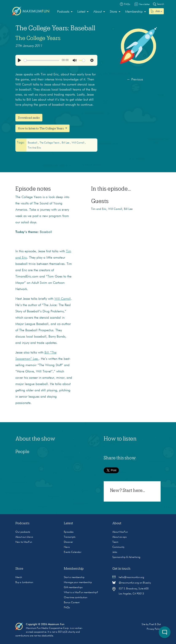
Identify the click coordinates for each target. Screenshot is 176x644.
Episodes (69, 532)
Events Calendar (73, 552)
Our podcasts (23, 532)
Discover (68, 542)
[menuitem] (65, 12)
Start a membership (74, 577)
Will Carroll (63, 299)
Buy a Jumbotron (24, 582)
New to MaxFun (24, 542)
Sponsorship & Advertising (126, 557)
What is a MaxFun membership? (81, 593)
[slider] (42, 60)
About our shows (24, 537)
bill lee (66, 143)
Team (115, 542)
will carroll (78, 143)
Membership (134, 12)
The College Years (38, 38)
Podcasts (63, 12)
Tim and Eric (34, 148)
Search (159, 4)
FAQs (67, 608)
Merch (19, 577)
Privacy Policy (154, 629)
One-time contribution (76, 598)
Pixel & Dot (155, 624)
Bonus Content (72, 603)
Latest (81, 12)
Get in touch (121, 569)
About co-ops (120, 537)
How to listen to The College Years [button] (41, 128)
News (67, 547)
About (98, 12)
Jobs (115, 552)
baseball (33, 143)
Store (113, 12)
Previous (135, 80)
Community (118, 547)
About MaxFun (120, 532)
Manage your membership (78, 582)
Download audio (29, 118)
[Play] (19, 60)
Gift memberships (73, 587)
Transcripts (70, 537)
